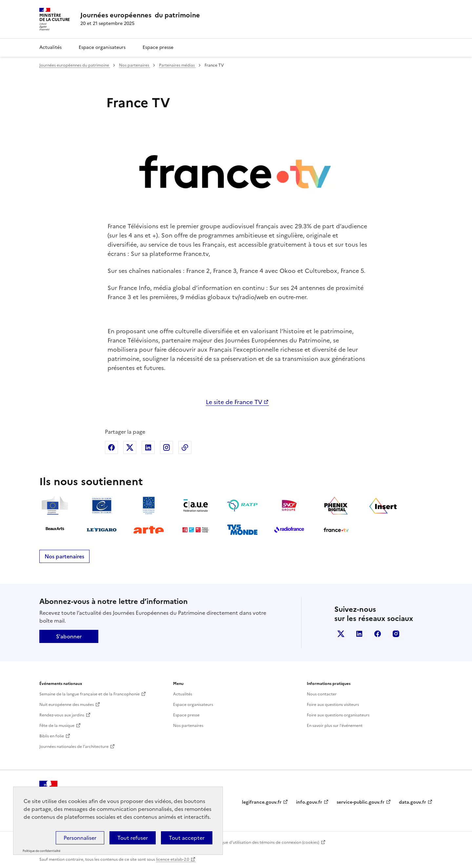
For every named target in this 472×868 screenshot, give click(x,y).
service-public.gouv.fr (361, 802)
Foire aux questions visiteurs (333, 705)
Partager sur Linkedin (148, 447)
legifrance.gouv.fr (262, 802)
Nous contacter (322, 694)
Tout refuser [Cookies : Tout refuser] (133, 838)
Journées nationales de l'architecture (74, 747)
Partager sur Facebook (111, 447)
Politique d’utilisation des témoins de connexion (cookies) (265, 842)
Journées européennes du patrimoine (75, 65)
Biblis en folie (52, 736)
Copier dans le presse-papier (185, 447)
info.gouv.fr (309, 802)
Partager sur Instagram (167, 447)
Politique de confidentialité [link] (41, 851)
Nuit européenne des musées (67, 705)
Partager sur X (130, 447)
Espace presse (158, 47)
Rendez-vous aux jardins (62, 715)
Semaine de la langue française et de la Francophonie (89, 694)
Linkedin (359, 634)
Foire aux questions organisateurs (338, 715)
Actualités (50, 47)
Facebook (378, 634)
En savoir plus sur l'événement (335, 726)
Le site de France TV (234, 402)
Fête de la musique (57, 726)
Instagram (396, 634)
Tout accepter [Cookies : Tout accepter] (187, 838)
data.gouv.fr (413, 802)
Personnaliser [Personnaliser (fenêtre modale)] (80, 838)
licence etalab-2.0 (173, 859)
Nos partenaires (135, 65)
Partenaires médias (177, 65)
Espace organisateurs (102, 47)
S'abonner (69, 636)
